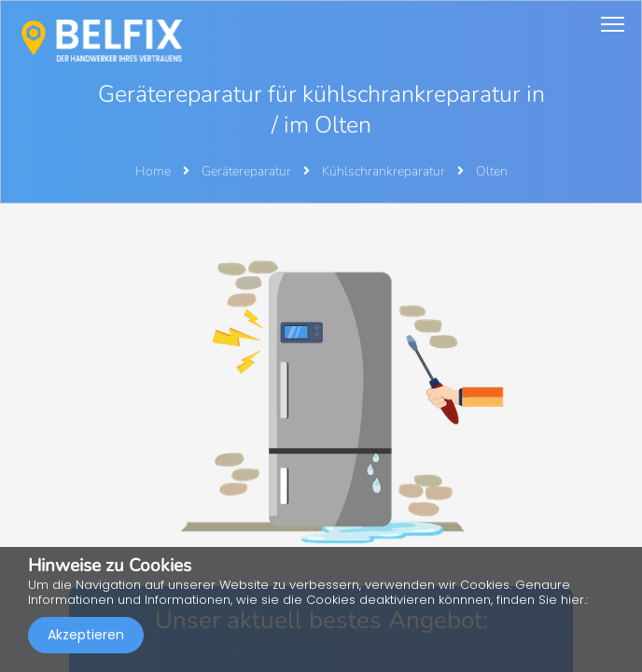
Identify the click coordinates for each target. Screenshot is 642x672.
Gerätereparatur (248, 171)
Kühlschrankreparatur (385, 171)
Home (153, 171)
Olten (492, 171)
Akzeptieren (86, 635)
